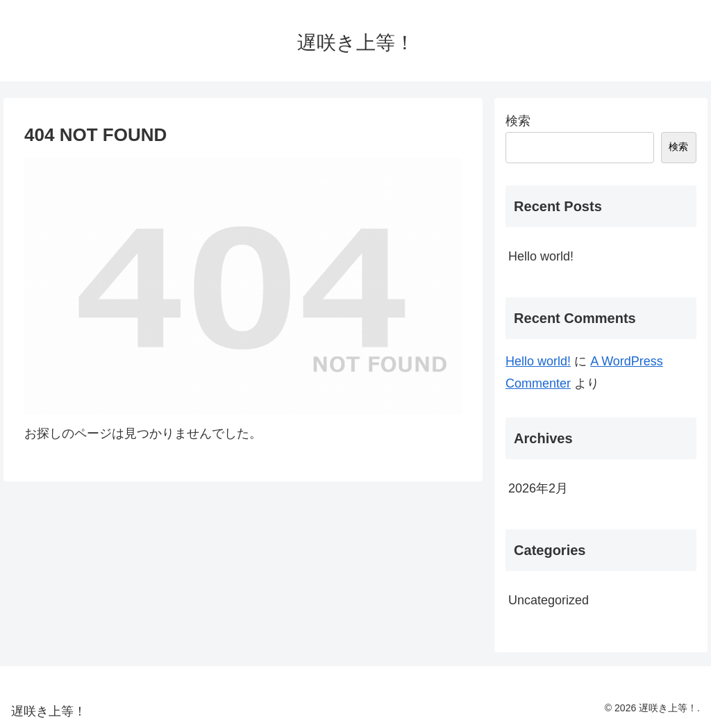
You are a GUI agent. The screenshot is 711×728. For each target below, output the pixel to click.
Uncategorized (549, 600)
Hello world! (541, 256)
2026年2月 (538, 488)
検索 (518, 121)
